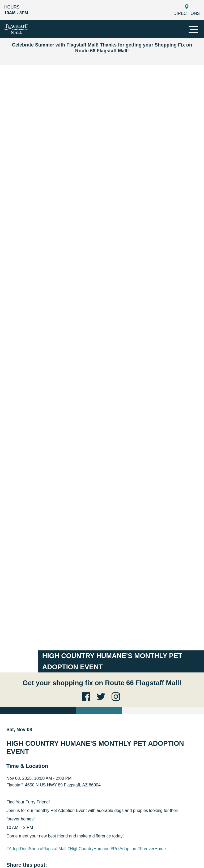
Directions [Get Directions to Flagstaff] (187, 10)
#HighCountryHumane (88, 849)
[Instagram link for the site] (117, 697)
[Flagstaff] (16, 29)
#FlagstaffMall (53, 849)
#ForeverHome (152, 849)
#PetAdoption (124, 849)
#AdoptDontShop (23, 849)
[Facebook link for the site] (87, 697)
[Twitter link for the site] (102, 697)
